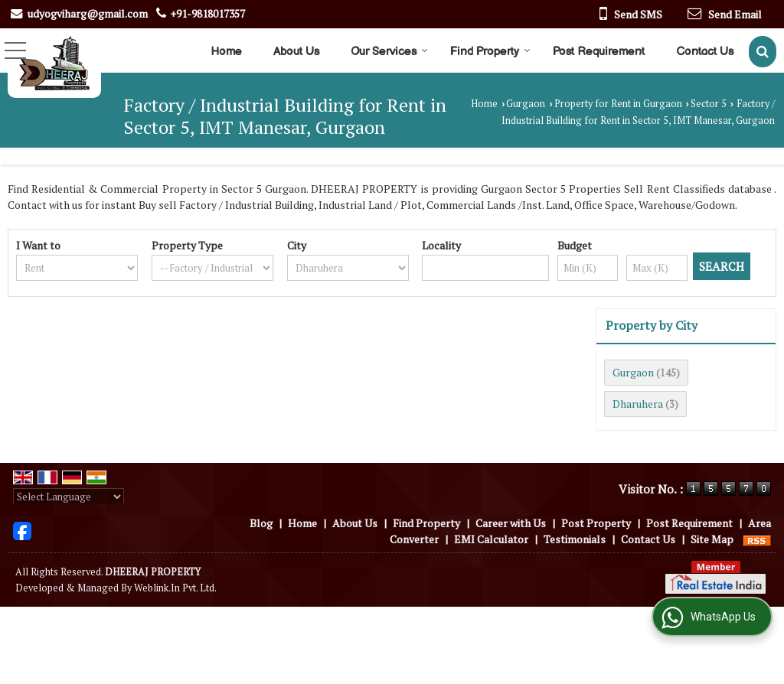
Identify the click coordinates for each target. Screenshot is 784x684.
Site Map (712, 539)
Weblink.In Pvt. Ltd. (175, 588)
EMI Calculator (491, 539)
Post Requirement (599, 52)
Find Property (490, 52)
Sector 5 (709, 104)
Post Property (596, 523)
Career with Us (511, 523)
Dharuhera (638, 404)
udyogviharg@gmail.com (88, 13)
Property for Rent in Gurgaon (618, 104)
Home (226, 52)
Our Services (389, 52)
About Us (296, 52)
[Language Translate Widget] (69, 497)
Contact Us (705, 52)
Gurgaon (526, 104)
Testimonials (575, 539)
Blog (261, 523)
